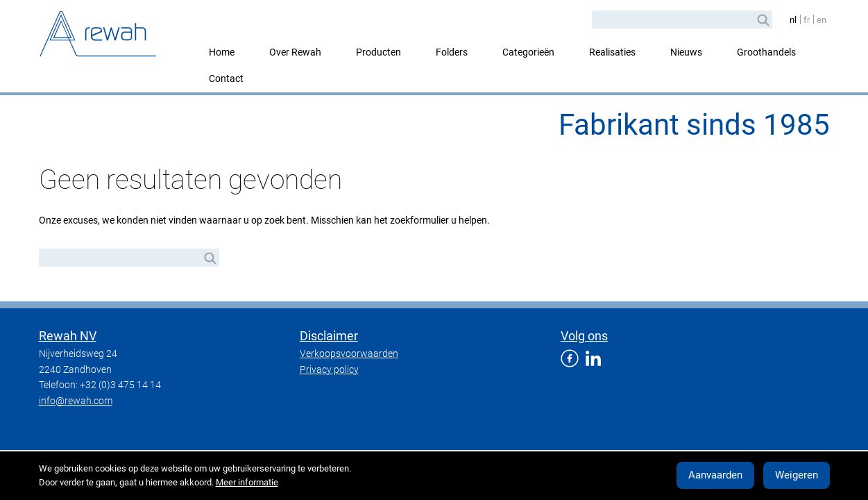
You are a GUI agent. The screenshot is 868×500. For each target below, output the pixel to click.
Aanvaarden (715, 475)
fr (807, 20)
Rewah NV (68, 336)
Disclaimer (329, 336)
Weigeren (797, 475)
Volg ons (584, 336)
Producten (378, 52)
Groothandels (766, 52)
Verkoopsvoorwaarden (349, 353)
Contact (226, 78)
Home (222, 52)
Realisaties (612, 52)
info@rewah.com (76, 401)
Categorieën (528, 52)
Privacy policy (329, 369)
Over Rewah (295, 52)
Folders (452, 52)
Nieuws (686, 52)
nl (793, 20)
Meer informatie (247, 482)
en (822, 20)
